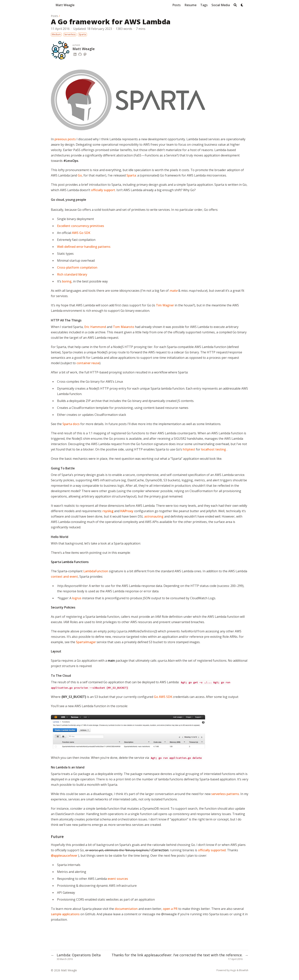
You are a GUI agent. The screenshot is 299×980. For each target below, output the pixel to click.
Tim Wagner (165, 305)
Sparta (131, 175)
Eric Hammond (95, 327)
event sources (118, 879)
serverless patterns (225, 794)
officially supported (212, 850)
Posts (54, 16)
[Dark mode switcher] (242, 5)
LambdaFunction (96, 571)
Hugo (233, 970)
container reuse (88, 363)
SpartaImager (86, 642)
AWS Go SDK (81, 233)
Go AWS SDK (163, 697)
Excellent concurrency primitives (81, 226)
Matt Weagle (65, 5)
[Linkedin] (75, 54)
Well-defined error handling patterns (84, 247)
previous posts (65, 139)
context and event (64, 577)
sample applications (65, 914)
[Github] (80, 54)
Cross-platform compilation (77, 267)
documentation (126, 909)
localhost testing (214, 449)
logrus (77, 598)
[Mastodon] (85, 54)
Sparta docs (71, 424)
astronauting (154, 516)
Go (80, 175)
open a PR (170, 909)
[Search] (235, 5)
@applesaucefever (64, 856)
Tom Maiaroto (124, 327)
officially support (103, 190)
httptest (189, 449)
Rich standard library (72, 274)
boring (67, 281)
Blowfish (244, 970)
